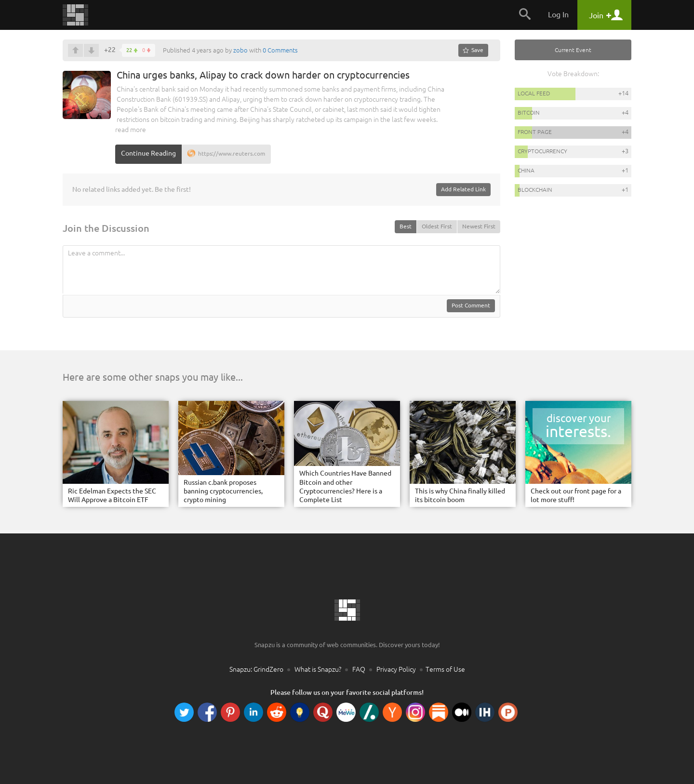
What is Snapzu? (318, 669)
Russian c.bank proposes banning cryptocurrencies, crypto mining (223, 491)
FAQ (359, 669)
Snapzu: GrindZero (256, 669)
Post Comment (471, 305)
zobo (240, 50)
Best (406, 226)
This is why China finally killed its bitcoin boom (460, 495)
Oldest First (437, 226)
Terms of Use (445, 669)
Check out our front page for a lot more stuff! (576, 495)
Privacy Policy (396, 669)
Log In (558, 14)
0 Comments (280, 50)
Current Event (573, 50)
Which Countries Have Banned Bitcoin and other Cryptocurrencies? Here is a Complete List (345, 486)
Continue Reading (148, 153)
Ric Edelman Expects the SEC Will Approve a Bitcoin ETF (112, 495)
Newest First (479, 226)
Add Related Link (463, 189)
